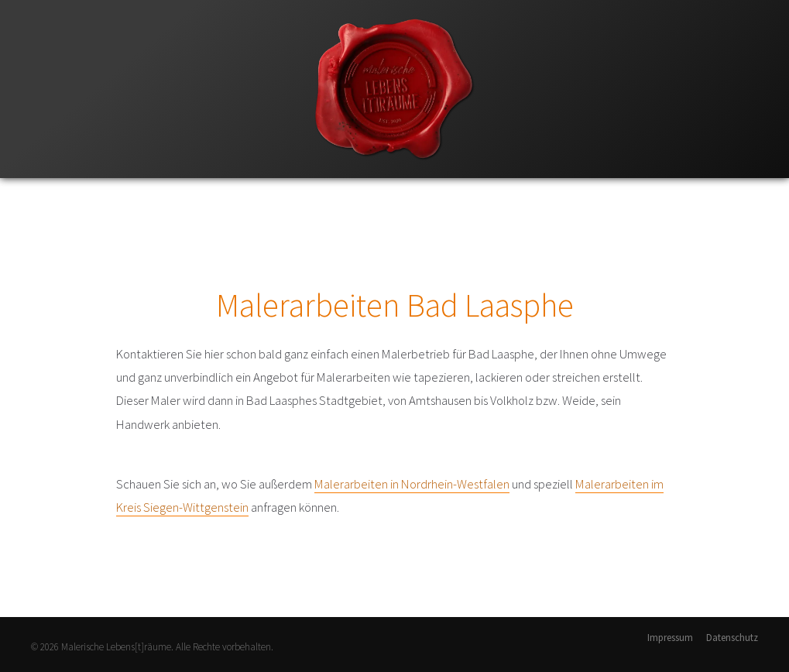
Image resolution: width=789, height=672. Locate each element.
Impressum (670, 638)
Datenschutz (732, 638)
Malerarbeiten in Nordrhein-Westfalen (412, 484)
